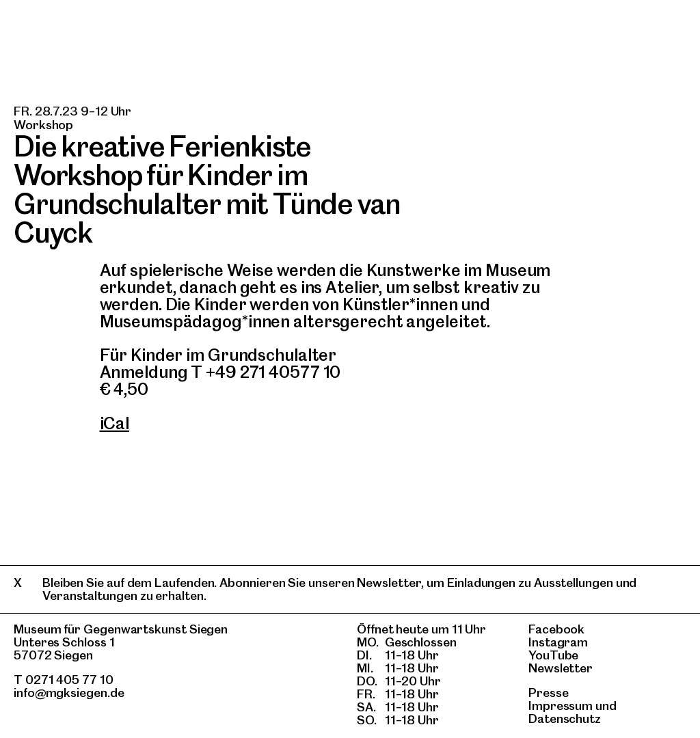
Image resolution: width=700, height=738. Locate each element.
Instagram (558, 642)
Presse (549, 693)
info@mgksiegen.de (69, 693)
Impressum (561, 706)
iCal (115, 423)
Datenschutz (565, 719)
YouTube (553, 655)
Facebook (556, 629)
